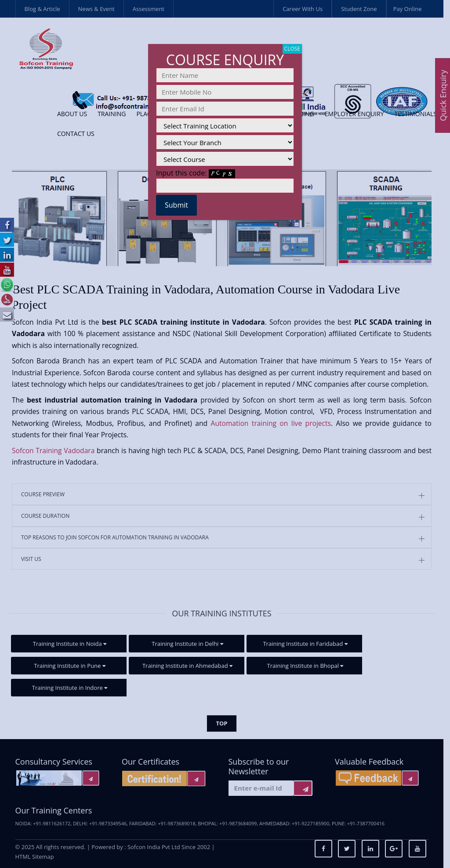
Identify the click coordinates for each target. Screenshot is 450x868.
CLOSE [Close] (292, 49)
